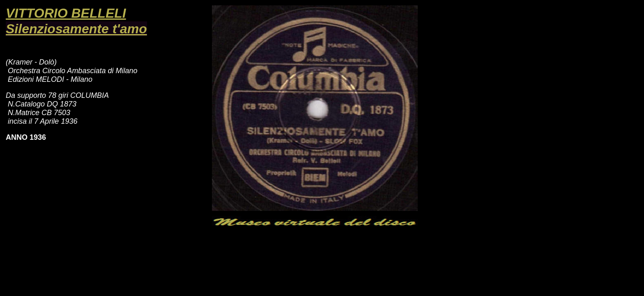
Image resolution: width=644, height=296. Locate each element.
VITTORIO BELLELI (66, 13)
